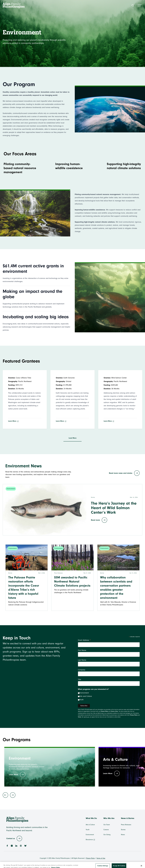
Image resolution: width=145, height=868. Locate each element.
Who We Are (109, 818)
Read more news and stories (124, 473)
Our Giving (107, 835)
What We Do (91, 818)
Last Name (82, 660)
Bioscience (90, 840)
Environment (84, 693)
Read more (99, 520)
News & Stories (128, 818)
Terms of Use (114, 711)
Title (80, 679)
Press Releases (126, 825)
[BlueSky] (25, 846)
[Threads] (21, 846)
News (123, 835)
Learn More (14, 421)
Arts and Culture (86, 696)
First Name (82, 650)
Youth (81, 700)
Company (82, 670)
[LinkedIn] (16, 846)
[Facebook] (7, 846)
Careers (106, 830)
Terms (80, 717)
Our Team (107, 825)
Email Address (84, 640)
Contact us (14, 838)
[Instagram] (12, 846)
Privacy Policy (104, 711)
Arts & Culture (90, 825)
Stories (123, 830)
